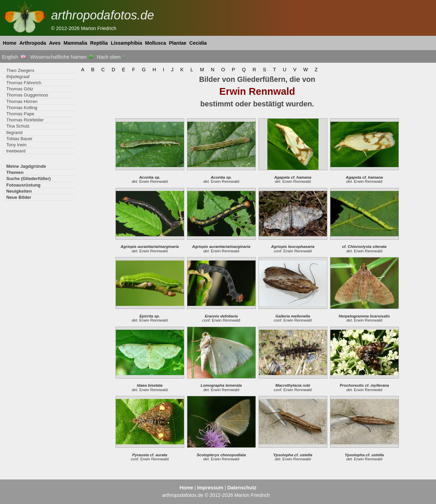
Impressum (210, 488)
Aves (55, 43)
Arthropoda (33, 43)
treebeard (16, 151)
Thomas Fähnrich (24, 83)
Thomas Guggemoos (27, 95)
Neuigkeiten (19, 191)
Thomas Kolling (22, 108)
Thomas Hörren (22, 101)
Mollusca (156, 43)
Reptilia (99, 43)
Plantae (178, 43)
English (14, 57)
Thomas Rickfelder (25, 120)
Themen (15, 172)
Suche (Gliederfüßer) (28, 179)
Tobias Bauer (19, 139)
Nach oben (112, 57)
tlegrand (14, 132)
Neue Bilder (19, 197)
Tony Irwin (16, 145)
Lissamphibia (126, 43)
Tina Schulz (18, 126)
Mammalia (75, 43)
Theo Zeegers (20, 70)
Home (10, 43)
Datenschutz (242, 488)
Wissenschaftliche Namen (61, 57)
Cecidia (198, 43)
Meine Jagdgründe (26, 166)
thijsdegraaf (18, 77)
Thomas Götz (20, 89)
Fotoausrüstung (23, 185)
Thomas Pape (20, 114)
